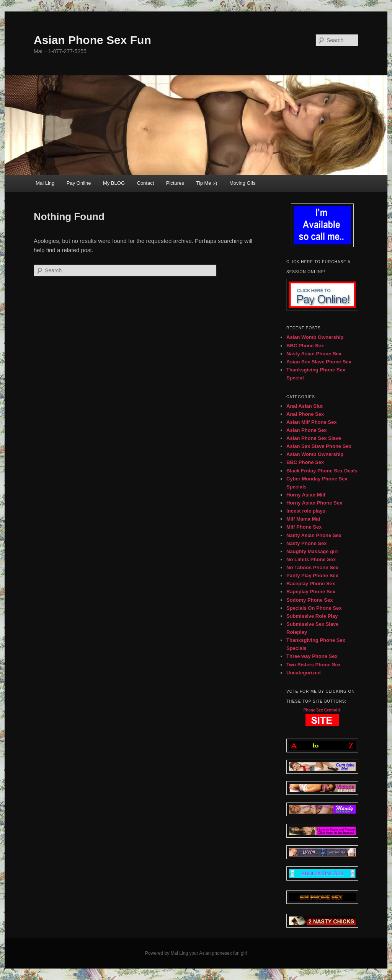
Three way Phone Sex (312, 656)
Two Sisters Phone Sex (314, 665)
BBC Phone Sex (305, 346)
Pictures (175, 183)
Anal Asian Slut (305, 406)
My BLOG (114, 183)
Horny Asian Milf (306, 495)
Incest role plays (306, 511)
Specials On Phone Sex (314, 608)
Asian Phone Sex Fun (92, 40)
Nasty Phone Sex (307, 543)
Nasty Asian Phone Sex (314, 354)
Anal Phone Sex (305, 414)
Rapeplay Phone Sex (311, 592)
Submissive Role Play (312, 616)
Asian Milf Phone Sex (311, 422)
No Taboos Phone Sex (312, 567)
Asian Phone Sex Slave (314, 438)
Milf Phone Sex (304, 527)
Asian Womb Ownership (315, 337)
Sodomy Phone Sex (310, 600)
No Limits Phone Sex (311, 559)
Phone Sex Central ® (323, 710)
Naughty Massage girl (312, 551)
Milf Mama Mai (303, 519)
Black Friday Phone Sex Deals (322, 471)
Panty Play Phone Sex (312, 575)
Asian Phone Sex (306, 430)
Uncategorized (304, 673)
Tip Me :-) (207, 183)
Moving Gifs (243, 183)
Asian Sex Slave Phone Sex (319, 362)
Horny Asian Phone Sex (314, 503)
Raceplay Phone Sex (311, 584)
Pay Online (79, 183)
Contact (146, 183)
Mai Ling (45, 183)
